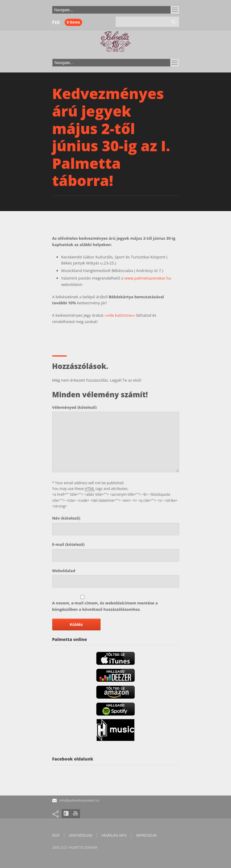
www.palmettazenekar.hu (148, 278)
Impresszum (146, 835)
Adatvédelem (80, 835)
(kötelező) (75, 407)
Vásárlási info (114, 835)
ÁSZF (56, 835)
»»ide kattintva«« (120, 315)
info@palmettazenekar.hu (80, 800)
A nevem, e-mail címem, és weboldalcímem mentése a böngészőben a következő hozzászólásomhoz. (105, 606)
